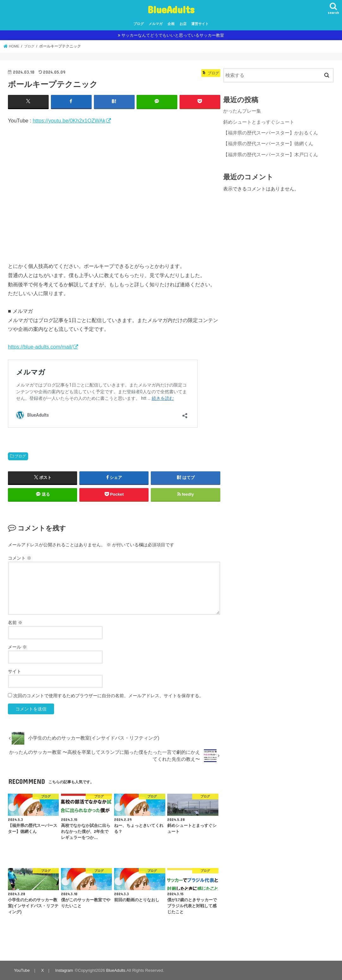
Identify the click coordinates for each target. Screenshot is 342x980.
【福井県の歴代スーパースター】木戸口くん (271, 153)
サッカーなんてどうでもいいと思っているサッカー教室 (173, 35)
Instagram (64, 970)
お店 (183, 24)
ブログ (139, 24)
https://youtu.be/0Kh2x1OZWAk (69, 120)
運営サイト (200, 24)
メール (17, 647)
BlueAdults (171, 9)
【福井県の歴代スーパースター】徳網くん (268, 142)
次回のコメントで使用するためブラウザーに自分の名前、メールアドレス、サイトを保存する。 (108, 695)
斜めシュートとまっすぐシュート (259, 121)
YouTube (22, 970)
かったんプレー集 (242, 111)
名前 (15, 622)
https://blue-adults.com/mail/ (40, 346)
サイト (15, 671)
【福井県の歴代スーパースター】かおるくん (271, 132)
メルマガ (156, 24)
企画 (171, 24)
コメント (20, 558)
